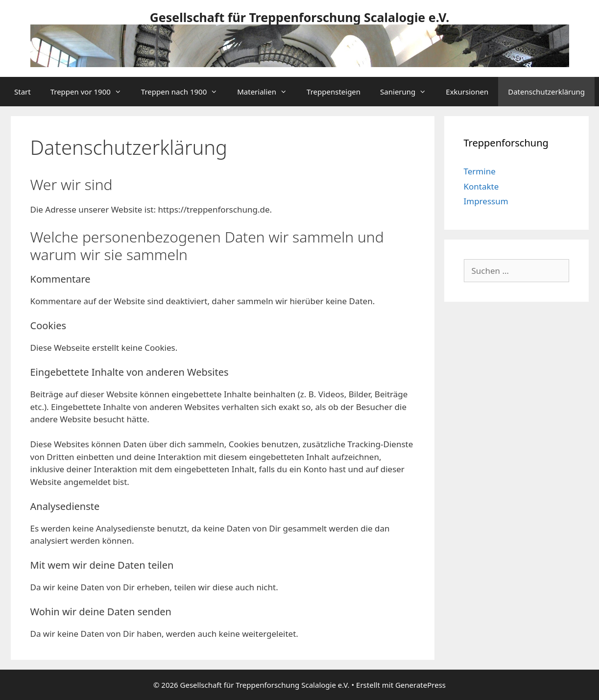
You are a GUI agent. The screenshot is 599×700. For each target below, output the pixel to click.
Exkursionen (467, 92)
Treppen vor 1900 (91, 92)
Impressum (486, 201)
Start (23, 92)
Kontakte (481, 186)
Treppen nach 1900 (184, 92)
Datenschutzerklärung (546, 92)
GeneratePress (420, 685)
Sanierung (408, 92)
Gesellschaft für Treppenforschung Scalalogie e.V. (300, 17)
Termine (480, 171)
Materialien (267, 92)
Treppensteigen (334, 92)
